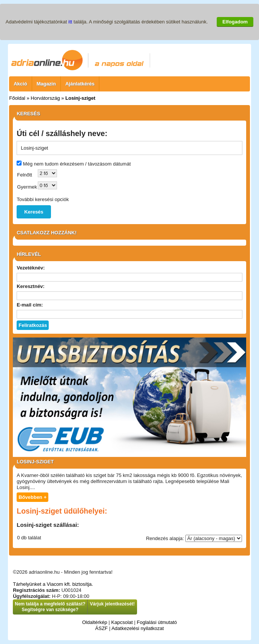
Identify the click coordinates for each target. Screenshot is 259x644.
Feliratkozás (33, 325)
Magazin (46, 84)
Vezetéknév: (31, 268)
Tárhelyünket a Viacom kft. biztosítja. (53, 584)
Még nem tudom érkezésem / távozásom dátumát (77, 164)
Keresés (34, 212)
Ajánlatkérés (80, 84)
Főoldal (17, 98)
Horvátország (45, 98)
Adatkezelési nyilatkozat (138, 628)
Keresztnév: (31, 286)
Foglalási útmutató (157, 622)
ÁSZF (101, 628)
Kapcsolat (122, 622)
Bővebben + (32, 497)
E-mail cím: (30, 305)
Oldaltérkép (94, 622)
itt (70, 22)
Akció (20, 84)
